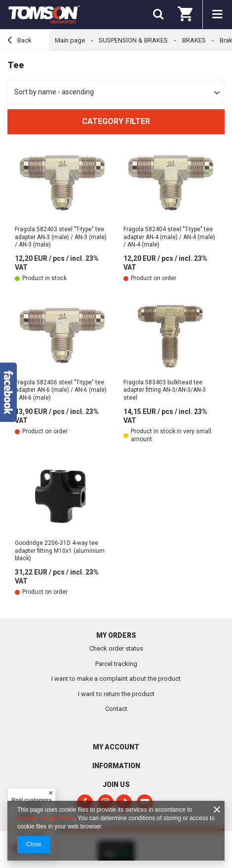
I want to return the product (116, 694)
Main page (70, 40)
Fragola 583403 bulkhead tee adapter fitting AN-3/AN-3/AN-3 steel (165, 390)
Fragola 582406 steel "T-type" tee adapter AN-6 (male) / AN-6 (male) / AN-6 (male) (61, 390)
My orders (116, 635)
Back (19, 41)
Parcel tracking (116, 664)
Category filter (116, 121)
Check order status (116, 648)
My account (116, 747)
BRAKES (194, 40)
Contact (116, 709)
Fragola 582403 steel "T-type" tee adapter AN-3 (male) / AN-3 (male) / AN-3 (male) (61, 237)
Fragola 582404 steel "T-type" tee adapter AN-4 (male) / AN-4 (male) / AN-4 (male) (169, 237)
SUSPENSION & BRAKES (133, 40)
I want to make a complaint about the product (116, 679)
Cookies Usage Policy (46, 818)
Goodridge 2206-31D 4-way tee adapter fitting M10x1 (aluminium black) (60, 551)
